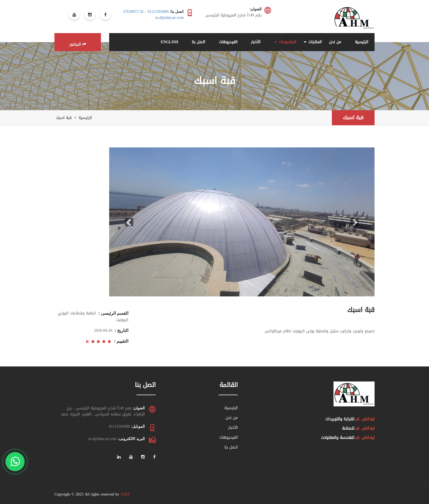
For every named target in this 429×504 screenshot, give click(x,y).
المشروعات (288, 42)
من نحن (335, 42)
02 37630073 (133, 12)
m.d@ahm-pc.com (170, 18)
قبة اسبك (353, 118)
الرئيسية (362, 42)
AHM (125, 494)
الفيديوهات (228, 42)
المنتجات (315, 42)
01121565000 (158, 12)
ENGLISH (169, 42)
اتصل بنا (198, 42)
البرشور (78, 44)
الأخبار (256, 42)
